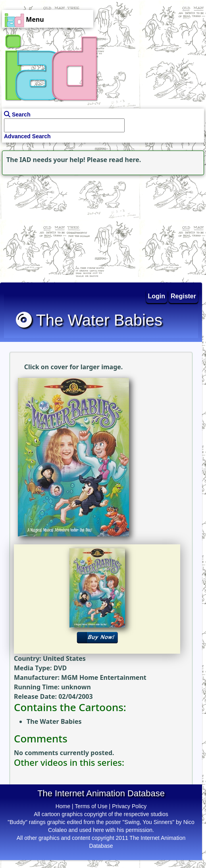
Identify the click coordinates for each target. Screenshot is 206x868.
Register (183, 296)
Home (63, 806)
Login (157, 296)
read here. (125, 160)
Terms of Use (91, 806)
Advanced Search (27, 136)
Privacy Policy (129, 806)
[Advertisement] (50, 227)
